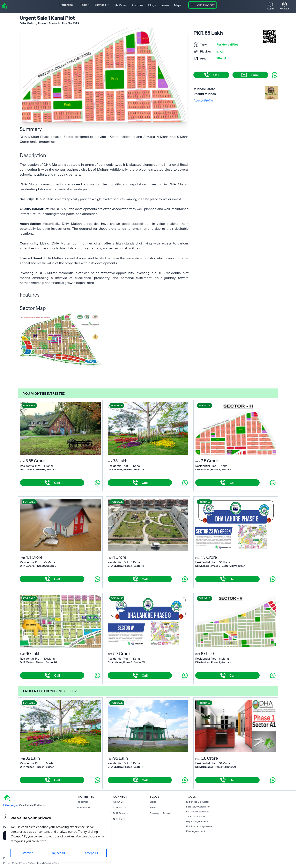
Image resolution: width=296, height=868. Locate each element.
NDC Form (119, 819)
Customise (26, 853)
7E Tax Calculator (196, 816)
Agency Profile (203, 101)
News (153, 807)
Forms (165, 5)
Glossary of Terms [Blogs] (160, 813)
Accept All (91, 853)
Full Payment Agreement (200, 826)
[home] (5, 6)
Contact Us (119, 807)
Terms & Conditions (32, 863)
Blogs (152, 5)
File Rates (120, 5)
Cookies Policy (52, 863)
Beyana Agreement (197, 821)
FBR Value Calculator (198, 807)
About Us (118, 802)
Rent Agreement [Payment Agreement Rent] (196, 831)
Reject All (58, 853)
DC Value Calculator (198, 811)
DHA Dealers (120, 813)
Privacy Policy (11, 863)
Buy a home (83, 807)
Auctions (137, 5)
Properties (82, 802)
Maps (178, 5)
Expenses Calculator (198, 802)
